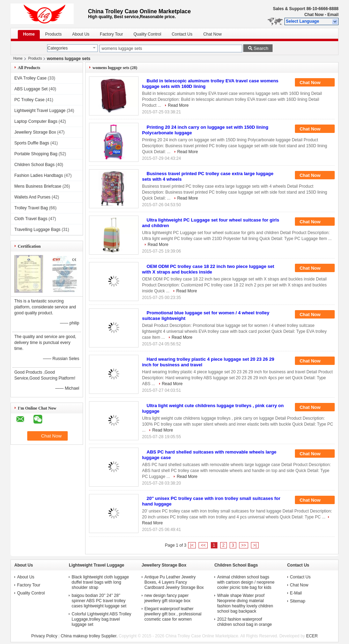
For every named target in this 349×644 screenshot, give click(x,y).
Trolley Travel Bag (31, 208)
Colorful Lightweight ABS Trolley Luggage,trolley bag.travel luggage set (101, 619)
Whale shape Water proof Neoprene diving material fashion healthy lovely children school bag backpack (245, 603)
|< (192, 545)
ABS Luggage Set (31, 89)
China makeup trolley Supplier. (90, 636)
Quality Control (147, 34)
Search (261, 48)
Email (333, 15)
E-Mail (296, 593)
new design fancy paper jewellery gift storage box (168, 598)
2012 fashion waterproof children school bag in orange (244, 622)
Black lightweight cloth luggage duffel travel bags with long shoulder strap (100, 582)
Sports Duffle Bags (32, 143)
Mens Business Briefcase (38, 186)
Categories (58, 48)
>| (255, 545)
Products (53, 34)
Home (29, 34)
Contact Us (182, 34)
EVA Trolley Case (30, 78)
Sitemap (298, 601)
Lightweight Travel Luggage (40, 111)
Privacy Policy (44, 636)
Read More (178, 105)
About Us (81, 34)
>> (244, 545)
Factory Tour (111, 34)
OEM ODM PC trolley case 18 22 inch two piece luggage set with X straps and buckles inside (208, 269)
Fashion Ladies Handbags (39, 175)
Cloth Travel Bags (31, 219)
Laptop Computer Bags (36, 121)
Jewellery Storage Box (35, 132)
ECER (312, 636)
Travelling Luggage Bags (37, 230)
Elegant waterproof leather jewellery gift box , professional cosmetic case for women (173, 614)
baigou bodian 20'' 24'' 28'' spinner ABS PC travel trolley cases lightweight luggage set (99, 601)
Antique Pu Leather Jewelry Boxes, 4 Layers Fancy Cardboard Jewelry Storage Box (174, 582)
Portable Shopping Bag (36, 154)
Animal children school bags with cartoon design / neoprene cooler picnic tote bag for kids (246, 582)
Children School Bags (34, 165)
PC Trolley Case (29, 100)
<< (203, 545)
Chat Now (314, 15)
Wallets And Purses (32, 197)
